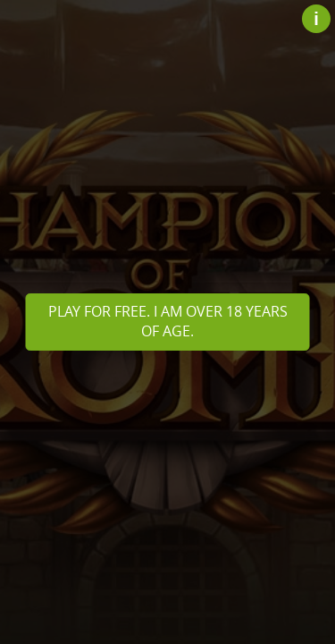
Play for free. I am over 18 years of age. (168, 321)
